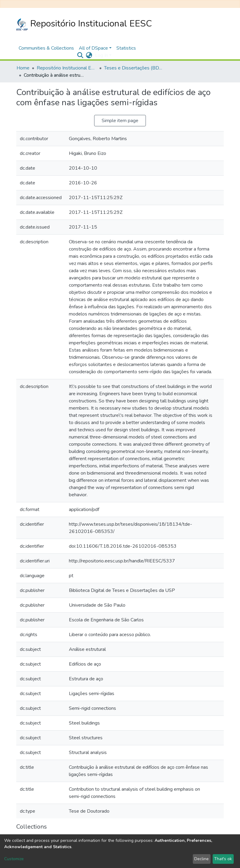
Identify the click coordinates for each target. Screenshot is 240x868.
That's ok (223, 859)
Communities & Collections (46, 48)
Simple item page (120, 121)
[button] (89, 55)
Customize (14, 859)
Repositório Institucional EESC (84, 24)
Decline (202, 859)
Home (23, 68)
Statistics (126, 48)
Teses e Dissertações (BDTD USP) (134, 68)
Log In (102, 55)
